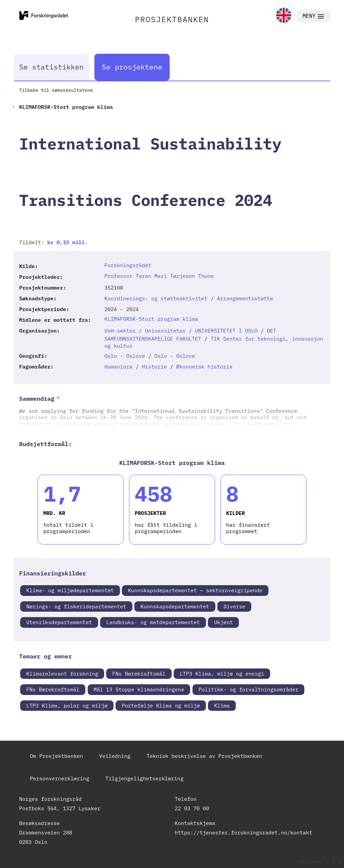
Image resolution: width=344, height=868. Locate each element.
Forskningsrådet (128, 265)
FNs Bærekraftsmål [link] (139, 674)
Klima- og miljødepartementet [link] (70, 590)
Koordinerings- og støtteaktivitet (156, 298)
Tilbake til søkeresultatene (56, 90)
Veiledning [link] (115, 756)
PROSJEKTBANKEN (172, 19)
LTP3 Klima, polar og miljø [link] (67, 705)
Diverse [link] (234, 606)
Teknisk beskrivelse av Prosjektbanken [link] (204, 756)
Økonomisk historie (204, 366)
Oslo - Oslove (125, 356)
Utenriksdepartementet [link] (59, 622)
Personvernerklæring (60, 778)
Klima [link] (222, 705)
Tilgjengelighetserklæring (145, 778)
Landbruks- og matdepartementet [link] (153, 622)
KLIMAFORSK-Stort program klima (151, 319)
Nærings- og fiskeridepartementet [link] (76, 606)
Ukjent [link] (223, 622)
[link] (284, 16)
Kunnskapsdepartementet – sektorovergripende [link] (195, 590)
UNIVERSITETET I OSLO (226, 331)
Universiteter (165, 331)
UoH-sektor (120, 331)
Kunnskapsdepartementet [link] (175, 606)
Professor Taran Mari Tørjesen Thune (159, 276)
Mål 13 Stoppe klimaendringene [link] (139, 689)
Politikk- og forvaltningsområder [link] (249, 689)
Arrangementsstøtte (245, 298)
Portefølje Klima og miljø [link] (161, 705)
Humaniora (119, 366)
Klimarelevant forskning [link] (62, 674)
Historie (154, 366)
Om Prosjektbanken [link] (56, 756)
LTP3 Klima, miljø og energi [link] (222, 674)
